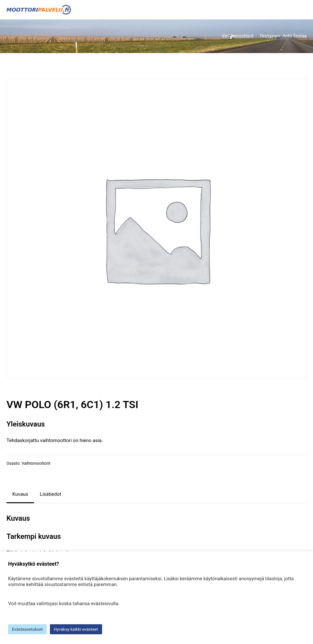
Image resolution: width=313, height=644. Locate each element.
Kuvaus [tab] (20, 494)
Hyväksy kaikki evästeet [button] (76, 629)
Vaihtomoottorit (36, 463)
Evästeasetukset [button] (27, 629)
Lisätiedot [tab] (51, 494)
